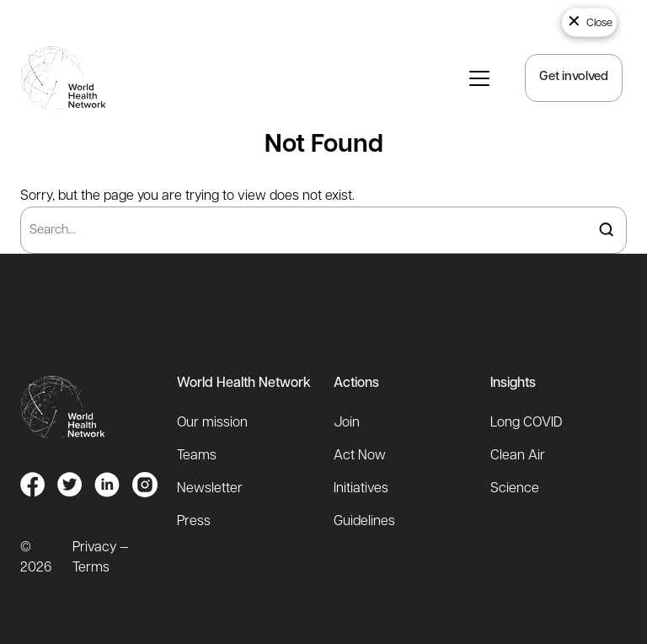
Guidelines (364, 522)
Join (347, 423)
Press (194, 522)
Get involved (574, 77)
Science (515, 489)
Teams (197, 456)
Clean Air (518, 456)
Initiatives (361, 489)
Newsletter (210, 489)
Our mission (212, 423)
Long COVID (526, 423)
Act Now (360, 456)
